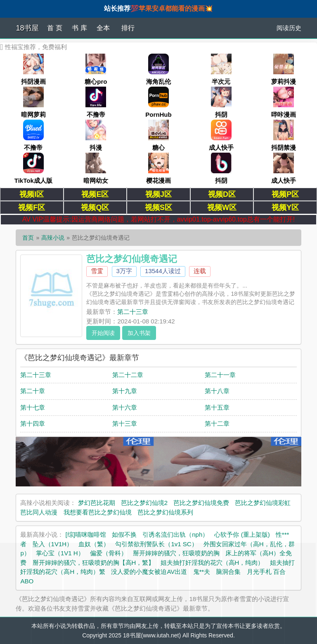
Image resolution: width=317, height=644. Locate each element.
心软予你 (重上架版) (242, 534)
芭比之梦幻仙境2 (144, 503)
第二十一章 (220, 375)
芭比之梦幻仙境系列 (165, 512)
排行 (128, 28)
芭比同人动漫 (39, 512)
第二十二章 (128, 375)
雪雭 (97, 271)
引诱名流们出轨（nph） (175, 534)
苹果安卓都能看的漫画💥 (176, 8)
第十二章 (217, 423)
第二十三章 (133, 312)
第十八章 (217, 391)
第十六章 (125, 407)
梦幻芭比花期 (97, 503)
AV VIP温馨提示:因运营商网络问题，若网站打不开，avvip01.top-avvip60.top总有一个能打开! (158, 219)
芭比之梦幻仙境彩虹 (263, 503)
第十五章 (217, 407)
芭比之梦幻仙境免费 (201, 503)
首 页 (54, 28)
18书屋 (27, 28)
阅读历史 (289, 28)
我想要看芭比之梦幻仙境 (98, 512)
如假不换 (124, 534)
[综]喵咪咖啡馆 (86, 534)
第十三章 (125, 423)
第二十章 (33, 391)
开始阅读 (103, 333)
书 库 (79, 28)
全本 (103, 28)
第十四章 (33, 423)
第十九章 (125, 391)
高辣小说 (53, 238)
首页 (28, 238)
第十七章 (33, 407)
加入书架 (139, 333)
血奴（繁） (94, 544)
